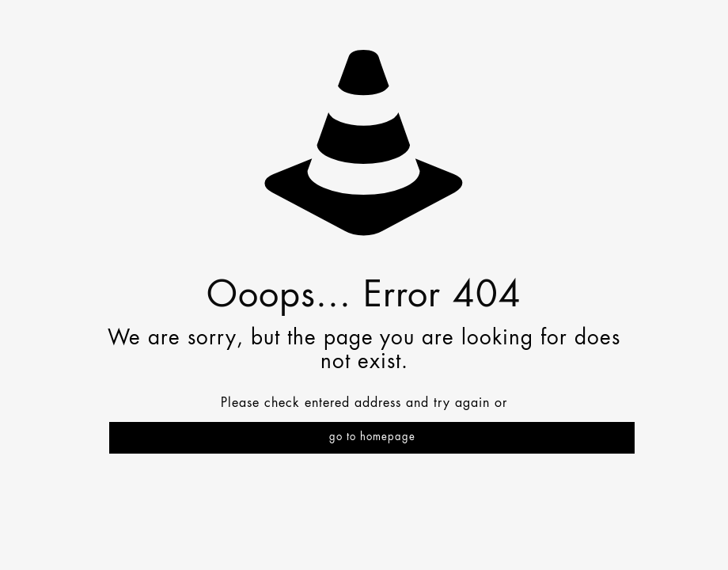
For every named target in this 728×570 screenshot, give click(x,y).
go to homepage (372, 437)
